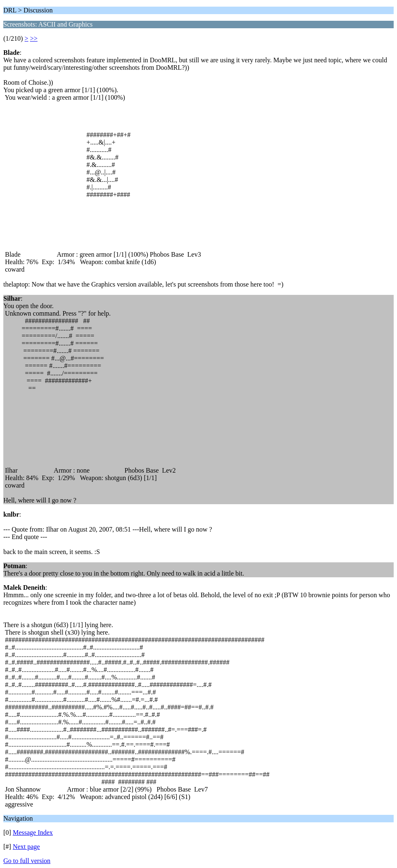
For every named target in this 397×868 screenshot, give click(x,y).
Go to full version (27, 861)
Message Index (33, 832)
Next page (26, 847)
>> (34, 38)
